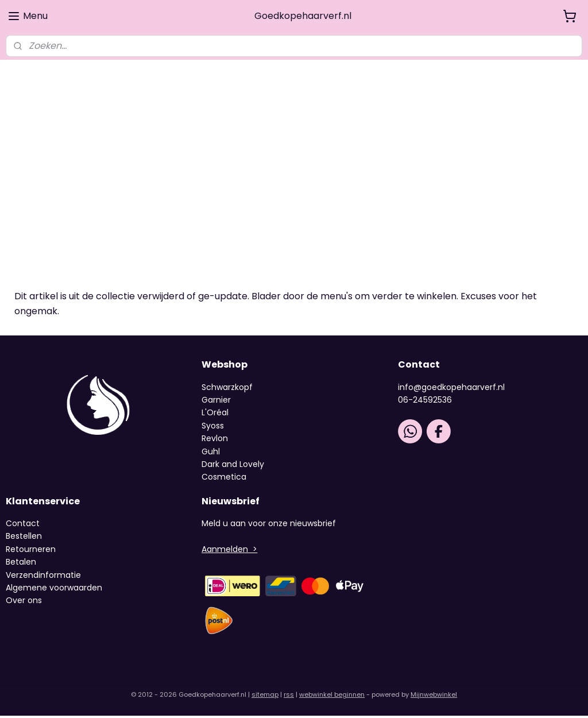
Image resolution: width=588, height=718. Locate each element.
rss (289, 697)
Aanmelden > (229, 551)
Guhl (211, 453)
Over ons (25, 603)
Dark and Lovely (233, 466)
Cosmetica (224, 479)
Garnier (216, 402)
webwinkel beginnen (332, 697)
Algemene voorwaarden (54, 589)
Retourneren (31, 551)
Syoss (213, 427)
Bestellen (24, 538)
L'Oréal (215, 415)
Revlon (215, 441)
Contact (23, 525)
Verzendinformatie (43, 577)
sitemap (265, 697)
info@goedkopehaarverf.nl (451, 389)
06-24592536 (425, 402)
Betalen (21, 564)
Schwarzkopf (227, 389)
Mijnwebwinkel (434, 697)
